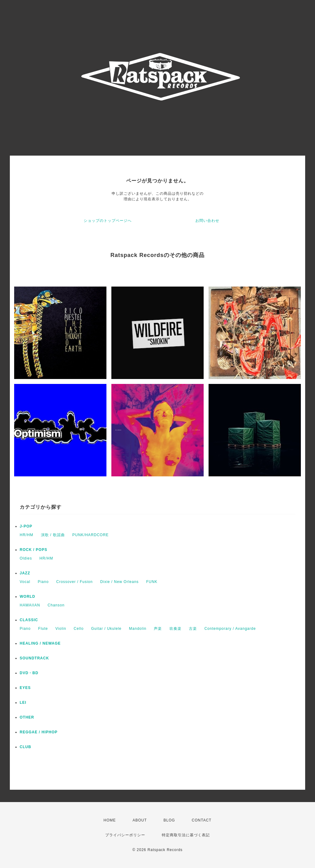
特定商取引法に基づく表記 (186, 835)
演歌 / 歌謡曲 (53, 535)
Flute (43, 629)
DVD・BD (29, 673)
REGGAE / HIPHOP (39, 732)
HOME (110, 820)
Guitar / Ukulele (106, 629)
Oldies (26, 558)
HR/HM (26, 535)
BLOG (169, 820)
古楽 (193, 629)
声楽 (158, 629)
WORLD (27, 597)
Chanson (56, 605)
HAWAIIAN (30, 605)
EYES (25, 688)
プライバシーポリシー (125, 835)
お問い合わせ (207, 221)
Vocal (25, 582)
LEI (23, 703)
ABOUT (140, 820)
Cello (79, 629)
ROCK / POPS (34, 550)
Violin (61, 629)
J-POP (26, 526)
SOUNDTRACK (34, 658)
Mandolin (138, 629)
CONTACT (201, 820)
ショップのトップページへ (108, 221)
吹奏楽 (175, 629)
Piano (43, 582)
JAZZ (25, 573)
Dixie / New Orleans (120, 582)
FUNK (152, 582)
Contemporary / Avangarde (230, 629)
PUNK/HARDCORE (90, 535)
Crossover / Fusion (75, 582)
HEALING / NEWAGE (40, 643)
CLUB (25, 747)
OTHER (27, 717)
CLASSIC (29, 620)
